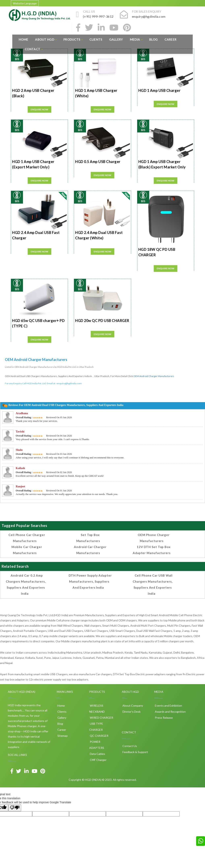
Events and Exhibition (168, 706)
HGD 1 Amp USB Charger (159, 90)
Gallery (116, 39)
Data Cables (97, 754)
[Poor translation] (15, 808)
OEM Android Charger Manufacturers (154, 376)
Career (170, 39)
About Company (132, 706)
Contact (34, 49)
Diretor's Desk (131, 712)
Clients (96, 39)
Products (73, 39)
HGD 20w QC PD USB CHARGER (102, 321)
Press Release (164, 718)
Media (136, 39)
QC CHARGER (99, 736)
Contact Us (129, 746)
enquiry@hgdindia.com (69, 383)
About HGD (46, 39)
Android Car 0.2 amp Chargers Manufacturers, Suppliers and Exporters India (26, 584)
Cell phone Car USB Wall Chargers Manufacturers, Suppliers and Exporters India (153, 584)
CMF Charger (98, 760)
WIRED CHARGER (101, 718)
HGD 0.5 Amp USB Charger (98, 162)
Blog (153, 39)
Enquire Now (39, 109)
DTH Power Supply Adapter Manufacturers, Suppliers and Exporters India (90, 581)
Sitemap (62, 736)
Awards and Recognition (170, 712)
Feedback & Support (135, 752)
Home (23, 39)
